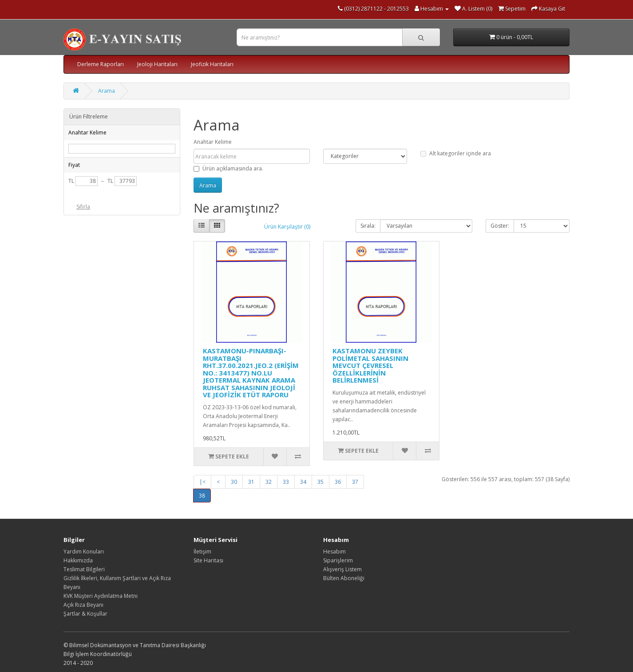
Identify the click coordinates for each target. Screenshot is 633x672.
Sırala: (368, 226)
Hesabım (334, 551)
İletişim (202, 551)
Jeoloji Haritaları (157, 64)
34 (303, 482)
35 (320, 482)
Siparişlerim (338, 560)
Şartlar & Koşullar (85, 614)
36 (338, 482)
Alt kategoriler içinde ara (456, 153)
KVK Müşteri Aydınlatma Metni (101, 596)
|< (202, 482)
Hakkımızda (78, 560)
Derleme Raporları (101, 64)
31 (251, 482)
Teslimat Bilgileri (84, 569)
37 (355, 482)
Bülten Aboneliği (344, 578)
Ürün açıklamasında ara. (228, 168)
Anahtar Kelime (213, 142)
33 (286, 482)
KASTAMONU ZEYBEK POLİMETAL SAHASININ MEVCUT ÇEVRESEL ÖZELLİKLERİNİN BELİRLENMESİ (370, 365)
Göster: (500, 226)
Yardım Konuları (84, 551)
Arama (107, 91)
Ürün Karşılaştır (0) (287, 227)
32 (269, 482)
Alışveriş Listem (342, 569)
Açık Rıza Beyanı (83, 605)
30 (234, 482)
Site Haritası (208, 560)
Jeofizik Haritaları (212, 64)
